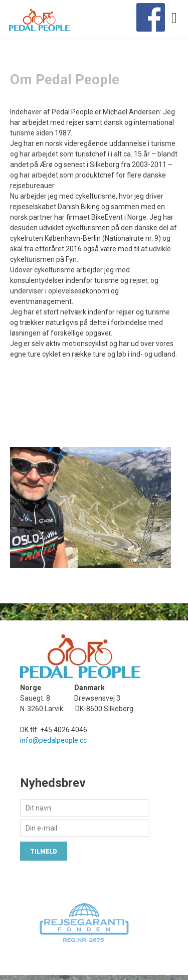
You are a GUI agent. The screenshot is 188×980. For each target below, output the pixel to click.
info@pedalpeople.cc (53, 740)
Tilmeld (44, 851)
